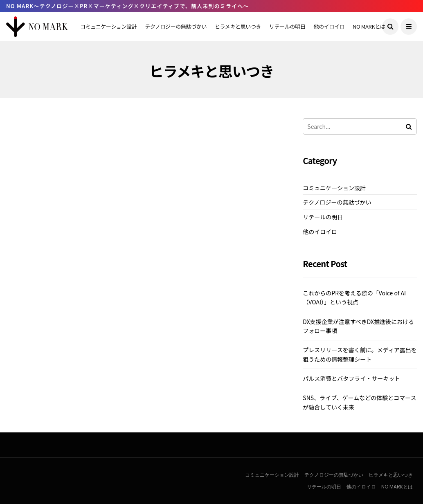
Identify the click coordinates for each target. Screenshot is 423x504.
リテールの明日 (287, 26)
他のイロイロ (329, 26)
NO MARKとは (369, 26)
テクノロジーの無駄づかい (176, 26)
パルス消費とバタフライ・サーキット (351, 378)
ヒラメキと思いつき (238, 26)
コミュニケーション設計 (108, 26)
